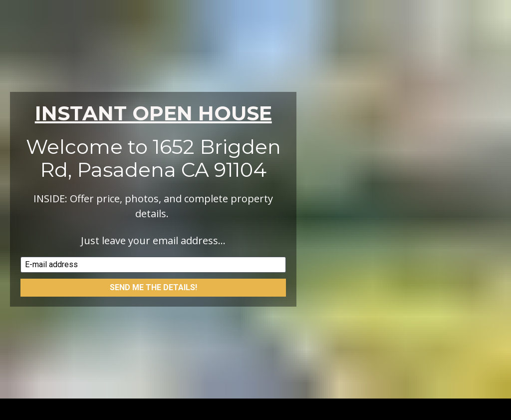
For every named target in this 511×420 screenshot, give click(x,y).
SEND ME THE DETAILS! (153, 283)
